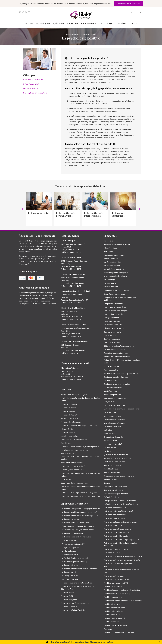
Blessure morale (110, 283)
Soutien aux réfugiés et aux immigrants (119, 476)
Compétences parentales (113, 304)
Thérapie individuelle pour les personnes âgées (79, 425)
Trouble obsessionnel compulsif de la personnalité (123, 601)
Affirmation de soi (111, 248)
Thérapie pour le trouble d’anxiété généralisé (121, 504)
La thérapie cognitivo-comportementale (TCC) (79, 512)
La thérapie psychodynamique (73, 519)
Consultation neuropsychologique (74, 394)
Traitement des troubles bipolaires (117, 536)
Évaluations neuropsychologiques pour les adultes (81, 496)
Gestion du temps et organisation (117, 384)
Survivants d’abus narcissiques (115, 487)
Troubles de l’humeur (112, 615)
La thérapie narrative (39, 213)
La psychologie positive (70, 547)
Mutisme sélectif (110, 433)
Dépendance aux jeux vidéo (114, 328)
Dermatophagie (110, 335)
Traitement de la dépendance (115, 515)
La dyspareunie (110, 402)
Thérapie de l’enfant (69, 415)
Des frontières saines (112, 339)
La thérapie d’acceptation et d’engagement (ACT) (81, 509)
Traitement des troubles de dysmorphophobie (121, 539)
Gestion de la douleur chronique (116, 377)
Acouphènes (108, 241)
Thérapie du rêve (68, 593)
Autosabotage (109, 280)
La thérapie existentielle (118, 214)
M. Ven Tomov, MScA (31, 84)
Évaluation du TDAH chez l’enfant (74, 466)
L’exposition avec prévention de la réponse (78, 526)
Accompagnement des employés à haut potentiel (80, 447)
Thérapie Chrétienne (112, 497)
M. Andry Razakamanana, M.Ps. (35, 93)
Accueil (69, 34)
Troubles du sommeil (112, 622)
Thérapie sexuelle (68, 433)
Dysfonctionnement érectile (115, 350)
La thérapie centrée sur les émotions (75, 523)
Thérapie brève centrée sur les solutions (77, 583)
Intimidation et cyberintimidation (117, 398)
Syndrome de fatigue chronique (116, 494)
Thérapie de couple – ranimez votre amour (120, 501)
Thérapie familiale (68, 411)
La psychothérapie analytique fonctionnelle (78, 530)
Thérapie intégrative (69, 600)
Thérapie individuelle (69, 404)
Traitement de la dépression (115, 518)
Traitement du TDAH (112, 553)
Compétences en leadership (114, 294)
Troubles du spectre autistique (116, 625)
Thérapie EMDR (67, 596)
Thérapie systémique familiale (73, 610)
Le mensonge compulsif (113, 416)
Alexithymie (108, 251)
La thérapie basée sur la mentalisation (76, 537)
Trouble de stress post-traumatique (118, 594)
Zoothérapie (66, 443)
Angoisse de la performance (115, 255)
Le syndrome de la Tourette (114, 423)
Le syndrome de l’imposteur (115, 419)
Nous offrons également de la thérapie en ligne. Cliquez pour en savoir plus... (82, 642)
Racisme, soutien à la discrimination (118, 458)
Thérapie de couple (69, 408)
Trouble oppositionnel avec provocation (119, 632)
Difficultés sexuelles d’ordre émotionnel (119, 346)
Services (29, 23)
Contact (134, 23)
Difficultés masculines (112, 342)
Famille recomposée (111, 366)
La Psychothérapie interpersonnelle (93, 214)
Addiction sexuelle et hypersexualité (118, 244)
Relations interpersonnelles (114, 462)
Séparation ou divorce (112, 465)
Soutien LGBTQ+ (110, 479)
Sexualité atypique (111, 469)
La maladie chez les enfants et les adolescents (122, 409)
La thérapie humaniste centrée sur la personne (79, 569)
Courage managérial (112, 318)
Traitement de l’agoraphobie (115, 508)
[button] (23, 209)
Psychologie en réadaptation (72, 470)
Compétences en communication (116, 290)
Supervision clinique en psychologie (75, 483)
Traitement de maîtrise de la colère (117, 529)
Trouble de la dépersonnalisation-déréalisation (122, 590)
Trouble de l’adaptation (113, 586)
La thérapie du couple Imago (72, 533)
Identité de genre (110, 391)
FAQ (101, 23)
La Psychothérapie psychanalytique (65, 214)
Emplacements (89, 23)
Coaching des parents (70, 418)
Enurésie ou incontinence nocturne (117, 357)
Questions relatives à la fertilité (116, 455)
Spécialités (59, 23)
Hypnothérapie (67, 429)
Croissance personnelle (113, 321)
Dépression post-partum (113, 332)
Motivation (108, 430)
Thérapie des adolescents (71, 422)
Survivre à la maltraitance (113, 490)
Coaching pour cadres (70, 436)
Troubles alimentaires (112, 604)
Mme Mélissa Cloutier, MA (33, 80)
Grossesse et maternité (113, 388)
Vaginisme (108, 629)
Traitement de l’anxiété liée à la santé (118, 511)
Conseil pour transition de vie (115, 307)
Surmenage (108, 483)
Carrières (122, 23)
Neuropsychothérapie (70, 579)
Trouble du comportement (114, 597)
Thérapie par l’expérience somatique (75, 603)
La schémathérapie (69, 551)
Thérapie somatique (69, 607)
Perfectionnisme (110, 441)
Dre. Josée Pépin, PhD (32, 88)
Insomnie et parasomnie (113, 395)
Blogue (110, 23)
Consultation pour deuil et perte (116, 311)
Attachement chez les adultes (115, 276)
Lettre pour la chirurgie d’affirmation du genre (79, 493)
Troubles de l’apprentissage (114, 608)
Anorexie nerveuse (111, 259)
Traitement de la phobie (113, 525)
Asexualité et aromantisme (114, 269)
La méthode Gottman (70, 555)
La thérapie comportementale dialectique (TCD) (80, 516)
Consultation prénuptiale (113, 314)
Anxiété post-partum (112, 266)
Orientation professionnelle (72, 463)
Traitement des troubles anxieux (116, 532)
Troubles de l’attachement (114, 611)
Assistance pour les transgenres (116, 273)
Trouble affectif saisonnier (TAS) (116, 583)
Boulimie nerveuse (111, 287)
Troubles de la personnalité (114, 618)
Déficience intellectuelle (113, 325)
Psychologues (43, 23)
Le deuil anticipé (110, 412)
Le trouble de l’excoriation (114, 426)
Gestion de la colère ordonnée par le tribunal (121, 373)
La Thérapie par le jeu (70, 576)
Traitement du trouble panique (116, 576)
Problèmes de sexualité (113, 444)
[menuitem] (140, 12)
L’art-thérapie (67, 479)
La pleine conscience (69, 540)
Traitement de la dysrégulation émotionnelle (121, 522)
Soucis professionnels (112, 472)
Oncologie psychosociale (113, 437)
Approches (73, 23)
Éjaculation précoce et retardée (116, 353)
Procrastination (110, 448)
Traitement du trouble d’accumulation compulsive (123, 556)
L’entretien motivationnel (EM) (73, 544)
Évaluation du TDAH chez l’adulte (74, 440)
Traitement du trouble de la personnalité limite (122, 560)
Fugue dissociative (111, 370)
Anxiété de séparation (112, 262)
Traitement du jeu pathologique (116, 549)
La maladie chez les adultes (114, 405)
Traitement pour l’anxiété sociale (116, 579)
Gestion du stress (110, 381)
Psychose (107, 451)
